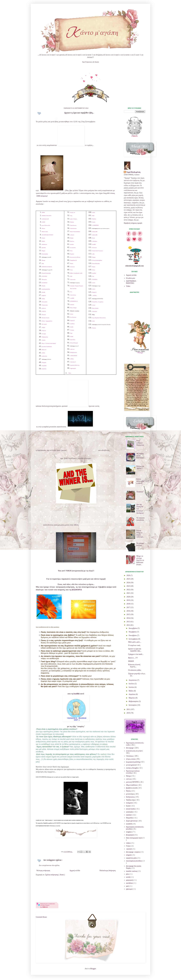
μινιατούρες (130, 794)
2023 (129, 586)
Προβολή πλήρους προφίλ (133, 223)
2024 (129, 583)
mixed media (131, 809)
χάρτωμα (129, 889)
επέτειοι (129, 779)
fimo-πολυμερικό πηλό (134, 838)
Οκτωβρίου (133, 635)
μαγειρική (130, 880)
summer (129, 815)
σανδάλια (130, 883)
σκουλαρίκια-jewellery (134, 861)
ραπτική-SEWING (133, 782)
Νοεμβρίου (133, 632)
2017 (129, 607)
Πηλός (129, 791)
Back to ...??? (133, 658)
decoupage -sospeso (133, 852)
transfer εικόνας (132, 871)
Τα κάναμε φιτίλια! (140, 544)
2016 (129, 611)
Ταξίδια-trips (131, 800)
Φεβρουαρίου (134, 701)
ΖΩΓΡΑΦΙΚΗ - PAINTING (131, 282)
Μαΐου (131, 691)
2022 (129, 590)
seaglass (129, 832)
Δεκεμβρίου (133, 628)
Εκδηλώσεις (131, 797)
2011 (129, 709)
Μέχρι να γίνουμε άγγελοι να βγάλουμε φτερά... (140, 560)
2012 (129, 625)
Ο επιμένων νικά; (134, 645)
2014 (129, 618)
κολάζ (128, 877)
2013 (129, 622)
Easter (128, 806)
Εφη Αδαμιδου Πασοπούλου (99, 318)
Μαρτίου (132, 698)
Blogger (93, 969)
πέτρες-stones (131, 759)
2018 (129, 604)
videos (129, 843)
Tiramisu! (140, 492)
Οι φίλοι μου (131, 278)
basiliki (77, 694)
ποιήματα (130, 803)
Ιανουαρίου (133, 705)
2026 (129, 575)
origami (129, 855)
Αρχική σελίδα (75, 871)
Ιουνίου (131, 687)
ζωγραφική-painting (133, 762)
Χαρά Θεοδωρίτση (133, 172)
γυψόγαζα (130, 812)
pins (128, 874)
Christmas (130, 756)
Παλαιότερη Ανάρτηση (108, 871)
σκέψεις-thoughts (132, 768)
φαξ (128, 886)
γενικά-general (131, 765)
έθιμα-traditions (132, 785)
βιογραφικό (130, 835)
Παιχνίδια (130, 818)
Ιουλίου (132, 684)
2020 (129, 597)
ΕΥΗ (93, 321)
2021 (129, 593)
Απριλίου (132, 694)
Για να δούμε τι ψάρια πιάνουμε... (140, 534)
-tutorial (129, 849)
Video (128, 286)
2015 (129, 614)
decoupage (130, 748)
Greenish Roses (41, 917)
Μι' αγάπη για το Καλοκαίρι (140, 456)
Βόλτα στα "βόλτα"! (140, 467)
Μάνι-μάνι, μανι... (135, 642)
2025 (129, 579)
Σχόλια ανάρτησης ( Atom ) (55, 875)
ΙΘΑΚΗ (131, 661)
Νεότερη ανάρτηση (43, 871)
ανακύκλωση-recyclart (134, 751)
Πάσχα (129, 776)
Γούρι (128, 846)
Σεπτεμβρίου (133, 639)
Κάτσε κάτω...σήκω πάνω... (140, 481)
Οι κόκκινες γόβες (135, 670)
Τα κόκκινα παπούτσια (140, 519)
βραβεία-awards (132, 788)
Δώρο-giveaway (132, 821)
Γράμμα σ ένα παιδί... (136, 654)
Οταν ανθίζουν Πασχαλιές (140, 443)
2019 (129, 600)
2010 (129, 713)
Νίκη (93, 315)
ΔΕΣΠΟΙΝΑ (77, 590)
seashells (129, 824)
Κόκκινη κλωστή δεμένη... (134, 666)
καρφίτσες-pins (132, 858)
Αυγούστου (133, 680)
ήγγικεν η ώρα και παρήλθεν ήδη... (135, 650)
